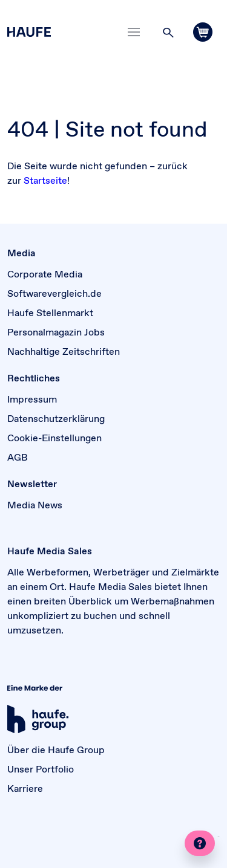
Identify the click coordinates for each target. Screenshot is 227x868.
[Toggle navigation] (134, 32)
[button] (168, 32)
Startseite (45, 180)
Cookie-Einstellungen (54, 438)
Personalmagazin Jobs (56, 332)
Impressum (32, 399)
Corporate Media (45, 274)
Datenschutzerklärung (56, 418)
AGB (18, 457)
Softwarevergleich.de (54, 293)
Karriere (25, 788)
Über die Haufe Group (56, 750)
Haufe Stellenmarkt (50, 313)
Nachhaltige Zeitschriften (64, 351)
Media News (35, 505)
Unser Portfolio (41, 769)
